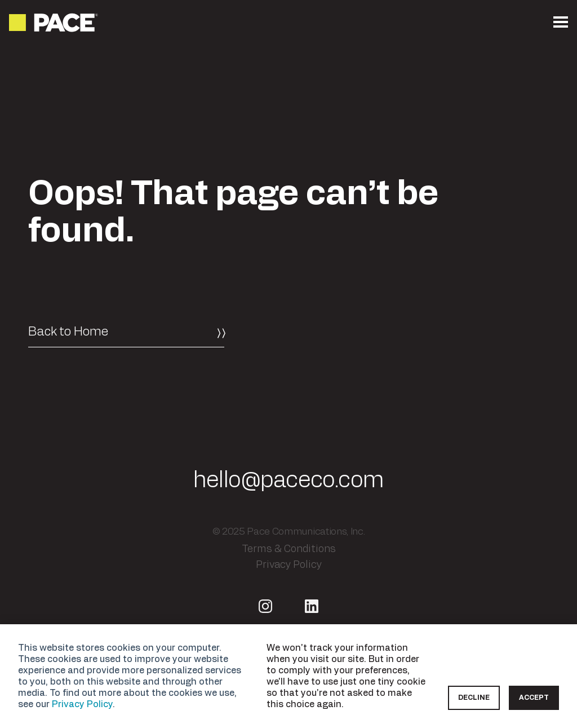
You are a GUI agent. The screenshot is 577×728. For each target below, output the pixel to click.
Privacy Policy (82, 704)
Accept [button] (534, 698)
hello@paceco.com (288, 480)
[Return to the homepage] (54, 23)
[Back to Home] (126, 332)
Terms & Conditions (289, 549)
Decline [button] (474, 698)
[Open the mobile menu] (561, 23)
